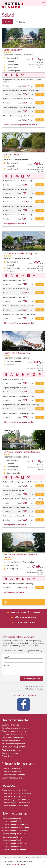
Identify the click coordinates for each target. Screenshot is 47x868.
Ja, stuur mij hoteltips (32, 679)
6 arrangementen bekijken (15, 224)
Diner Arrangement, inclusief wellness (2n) (18, 396)
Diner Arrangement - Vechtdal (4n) (16, 280)
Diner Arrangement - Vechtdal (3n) (16, 297)
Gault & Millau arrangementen (13, 747)
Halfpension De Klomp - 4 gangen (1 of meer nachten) (22, 482)
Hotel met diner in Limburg (12, 818)
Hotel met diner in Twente (12, 837)
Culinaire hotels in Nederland (13, 769)
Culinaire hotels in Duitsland (13, 778)
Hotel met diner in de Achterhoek (15, 831)
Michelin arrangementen (11, 741)
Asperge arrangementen (12, 750)
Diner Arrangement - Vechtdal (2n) (16, 289)
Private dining (7, 756)
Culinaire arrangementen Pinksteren (16, 803)
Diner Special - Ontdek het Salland (15, 189)
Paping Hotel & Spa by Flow (17, 353)
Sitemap (18, 858)
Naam (6, 657)
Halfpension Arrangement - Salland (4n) (17, 206)
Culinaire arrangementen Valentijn (15, 806)
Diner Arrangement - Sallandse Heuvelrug (18, 584)
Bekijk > (40, 86)
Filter (8, 22)
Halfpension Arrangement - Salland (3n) (17, 198)
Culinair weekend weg (10, 725)
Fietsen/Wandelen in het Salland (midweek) (19, 99)
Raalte (25, 160)
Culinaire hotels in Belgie (11, 772)
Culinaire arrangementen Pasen (14, 797)
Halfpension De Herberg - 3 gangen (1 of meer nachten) (23, 499)
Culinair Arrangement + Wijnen (14, 490)
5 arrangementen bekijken (15, 525)
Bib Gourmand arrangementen (14, 744)
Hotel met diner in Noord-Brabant (15, 843)
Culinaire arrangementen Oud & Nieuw (17, 793)
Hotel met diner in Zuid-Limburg (14, 821)
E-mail (6, 666)
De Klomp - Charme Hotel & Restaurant (22, 452)
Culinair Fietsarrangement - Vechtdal (16, 508)
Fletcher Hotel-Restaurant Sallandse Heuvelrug (20, 556)
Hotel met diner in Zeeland (12, 846)
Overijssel (17, 55)
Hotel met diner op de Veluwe (13, 834)
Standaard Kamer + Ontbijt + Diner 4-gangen (19, 116)
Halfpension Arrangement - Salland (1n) (17, 215)
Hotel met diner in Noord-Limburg (15, 824)
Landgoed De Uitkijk (13, 50)
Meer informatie (19, 865)
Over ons (9, 858)
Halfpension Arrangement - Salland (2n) (17, 181)
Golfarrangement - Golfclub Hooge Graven (18, 516)
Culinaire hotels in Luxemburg (13, 775)
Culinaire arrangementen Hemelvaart (16, 800)
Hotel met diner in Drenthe (12, 840)
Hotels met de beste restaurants (14, 734)
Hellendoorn (28, 55)
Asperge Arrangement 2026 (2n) (15, 388)
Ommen (26, 258)
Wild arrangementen (10, 753)
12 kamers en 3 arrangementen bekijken (20, 125)
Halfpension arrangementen (13, 737)
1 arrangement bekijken (14, 592)
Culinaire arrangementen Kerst (14, 790)
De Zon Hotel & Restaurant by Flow (20, 253)
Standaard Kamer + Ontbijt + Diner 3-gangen (19, 108)
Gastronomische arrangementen (15, 731)
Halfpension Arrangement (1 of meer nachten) (20, 314)
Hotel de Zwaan (11, 154)
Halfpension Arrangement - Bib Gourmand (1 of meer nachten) (22, 81)
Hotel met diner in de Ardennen (14, 849)
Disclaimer (27, 858)
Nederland (8, 55)
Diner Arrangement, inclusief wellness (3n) (18, 413)
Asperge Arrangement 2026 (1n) (15, 379)
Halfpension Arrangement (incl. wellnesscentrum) (21, 405)
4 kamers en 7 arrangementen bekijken (20, 323)
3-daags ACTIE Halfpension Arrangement (18, 306)
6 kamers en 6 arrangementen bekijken (20, 422)
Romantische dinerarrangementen (15, 728)
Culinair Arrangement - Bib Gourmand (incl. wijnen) (21, 90)
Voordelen (37, 858)
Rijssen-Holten (29, 562)
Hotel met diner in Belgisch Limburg (16, 828)
